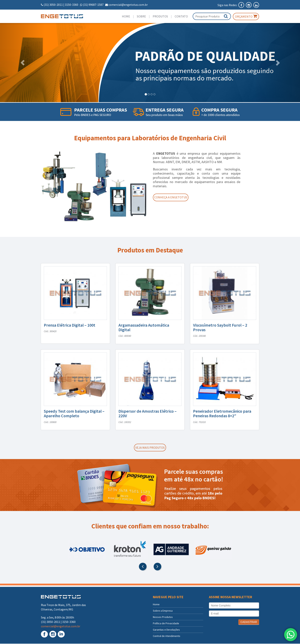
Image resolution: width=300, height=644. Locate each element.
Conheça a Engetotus (173, 198)
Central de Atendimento (167, 636)
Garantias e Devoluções (166, 630)
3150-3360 (72, 5)
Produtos (160, 16)
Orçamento (246, 16)
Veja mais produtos (150, 448)
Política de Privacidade (166, 624)
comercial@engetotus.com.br (128, 5)
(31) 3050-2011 (53, 5)
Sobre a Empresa (163, 611)
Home (126, 16)
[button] (22, 63)
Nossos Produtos (163, 617)
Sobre (141, 16)
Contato (181, 16)
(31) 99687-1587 (93, 5)
